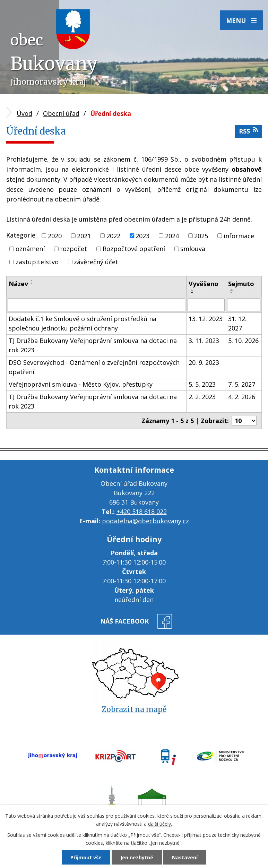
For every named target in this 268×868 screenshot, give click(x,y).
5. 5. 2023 (202, 384)
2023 (142, 235)
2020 (55, 235)
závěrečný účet (96, 262)
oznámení (30, 249)
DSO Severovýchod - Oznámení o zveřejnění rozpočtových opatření (94, 367)
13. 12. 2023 (206, 319)
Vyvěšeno (204, 284)
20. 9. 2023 (204, 362)
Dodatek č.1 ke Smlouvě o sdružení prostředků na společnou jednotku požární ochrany (83, 323)
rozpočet (74, 249)
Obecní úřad (61, 113)
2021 (84, 235)
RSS (248, 131)
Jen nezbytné (137, 857)
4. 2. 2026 (242, 397)
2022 (113, 235)
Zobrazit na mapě (134, 709)
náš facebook (124, 621)
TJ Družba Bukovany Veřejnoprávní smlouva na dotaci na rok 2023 (93, 345)
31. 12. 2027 (237, 323)
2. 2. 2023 (202, 397)
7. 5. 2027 (242, 384)
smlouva (193, 249)
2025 (201, 235)
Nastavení (185, 857)
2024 (172, 235)
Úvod (24, 113)
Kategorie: (21, 235)
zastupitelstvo (37, 262)
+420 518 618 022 (142, 512)
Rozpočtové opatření (134, 249)
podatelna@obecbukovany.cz (145, 521)
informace (239, 235)
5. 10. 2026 (243, 341)
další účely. (160, 824)
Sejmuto (241, 284)
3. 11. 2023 (204, 341)
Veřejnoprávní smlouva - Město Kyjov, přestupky (81, 384)
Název (18, 284)
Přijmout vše (86, 857)
